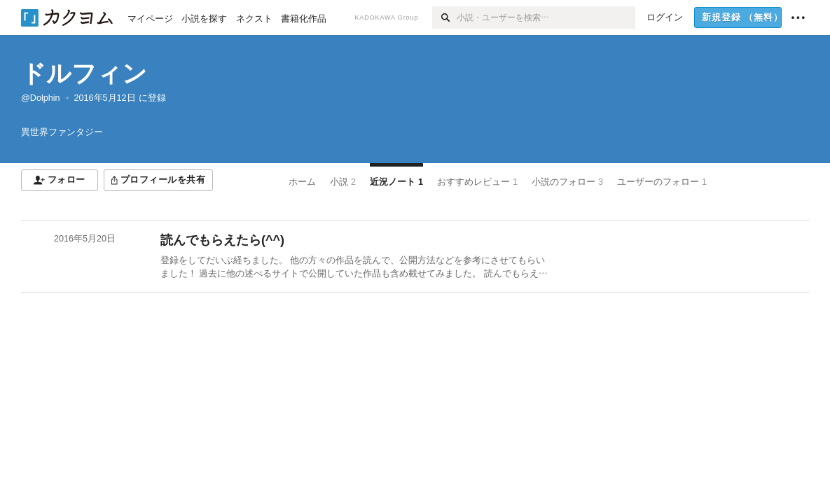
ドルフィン (84, 73)
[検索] (444, 17)
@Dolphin (41, 98)
